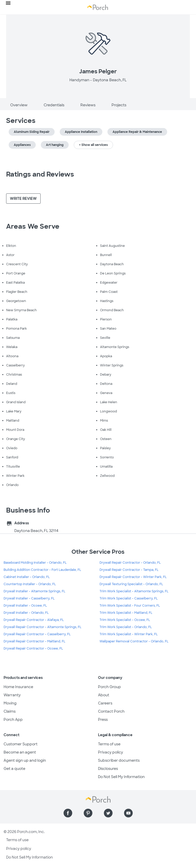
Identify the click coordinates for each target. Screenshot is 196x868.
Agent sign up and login (25, 760)
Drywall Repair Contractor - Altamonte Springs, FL (42, 627)
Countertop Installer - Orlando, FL (30, 584)
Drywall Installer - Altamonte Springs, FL (34, 591)
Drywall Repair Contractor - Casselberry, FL (37, 634)
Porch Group (109, 687)
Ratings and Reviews (40, 174)
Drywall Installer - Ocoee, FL (25, 606)
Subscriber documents (119, 760)
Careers (105, 703)
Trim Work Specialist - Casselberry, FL (129, 598)
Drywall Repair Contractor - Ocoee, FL (33, 649)
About (104, 695)
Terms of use (109, 744)
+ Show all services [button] (93, 145)
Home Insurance (18, 687)
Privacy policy (111, 752)
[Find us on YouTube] (128, 813)
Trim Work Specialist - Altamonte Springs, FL (134, 591)
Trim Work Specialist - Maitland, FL (126, 613)
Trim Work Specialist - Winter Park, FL (129, 634)
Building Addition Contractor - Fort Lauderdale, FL (42, 570)
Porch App (13, 720)
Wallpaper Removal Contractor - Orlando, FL (134, 641)
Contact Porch (111, 711)
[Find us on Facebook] (68, 813)
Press (103, 720)
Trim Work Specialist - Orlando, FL (126, 627)
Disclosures (108, 769)
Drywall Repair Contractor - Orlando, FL (130, 563)
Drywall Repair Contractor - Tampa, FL (129, 570)
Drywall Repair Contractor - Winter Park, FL (133, 577)
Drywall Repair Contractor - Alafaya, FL (34, 620)
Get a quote (14, 769)
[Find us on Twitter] (108, 813)
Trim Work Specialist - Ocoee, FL (125, 620)
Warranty (12, 695)
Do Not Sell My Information (121, 777)
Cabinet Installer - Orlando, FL (27, 577)
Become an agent (20, 752)
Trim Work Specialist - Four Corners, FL (130, 606)
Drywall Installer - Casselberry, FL (29, 598)
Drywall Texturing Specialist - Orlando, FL (131, 584)
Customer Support (21, 744)
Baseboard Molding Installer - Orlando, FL (35, 563)
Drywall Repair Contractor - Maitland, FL (34, 641)
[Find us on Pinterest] (88, 813)
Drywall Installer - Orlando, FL (26, 613)
